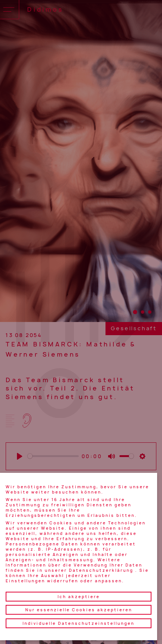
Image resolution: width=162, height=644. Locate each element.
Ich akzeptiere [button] (79, 597)
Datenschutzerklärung (101, 570)
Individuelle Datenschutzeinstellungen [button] (79, 623)
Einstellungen (25, 581)
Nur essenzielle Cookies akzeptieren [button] (79, 610)
